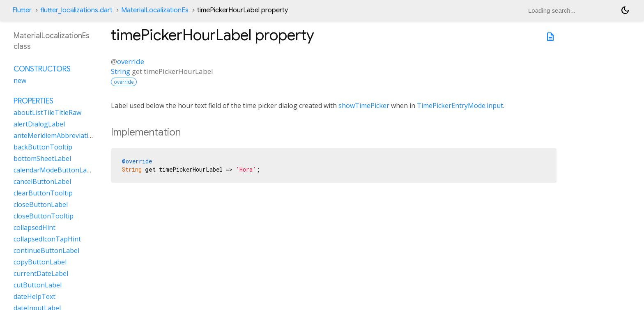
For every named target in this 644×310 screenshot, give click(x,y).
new (20, 80)
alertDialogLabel (39, 124)
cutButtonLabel (38, 285)
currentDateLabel (41, 273)
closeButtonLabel (41, 204)
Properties (33, 101)
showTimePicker (364, 106)
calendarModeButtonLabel (55, 170)
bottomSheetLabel (42, 158)
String (121, 71)
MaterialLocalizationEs (155, 10)
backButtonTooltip (43, 147)
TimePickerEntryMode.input (460, 106)
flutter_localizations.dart (76, 10)
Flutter (22, 10)
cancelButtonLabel (42, 181)
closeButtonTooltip (44, 216)
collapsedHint (34, 227)
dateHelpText (34, 296)
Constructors (42, 69)
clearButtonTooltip (43, 193)
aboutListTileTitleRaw (47, 113)
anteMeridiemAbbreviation (55, 135)
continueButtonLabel (46, 250)
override (131, 61)
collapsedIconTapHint (47, 239)
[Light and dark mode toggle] (625, 10)
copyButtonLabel (40, 262)
